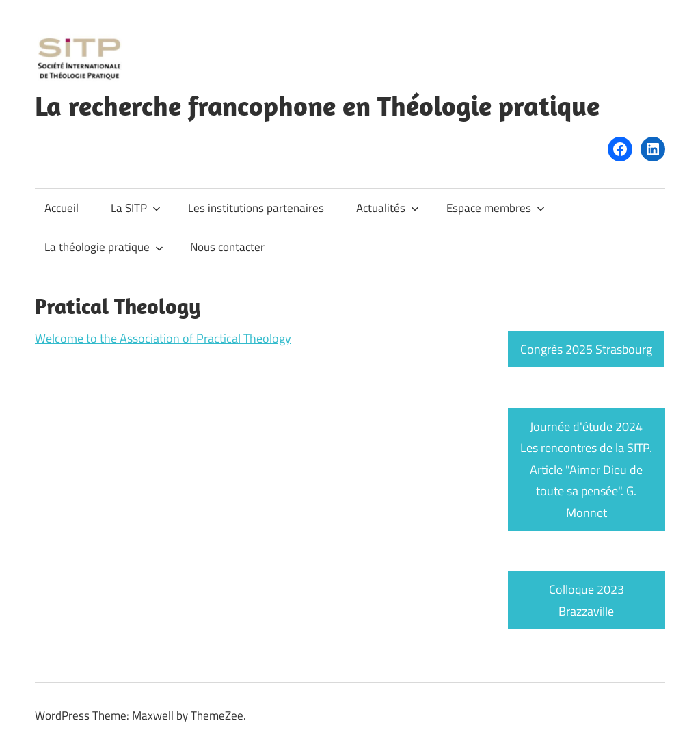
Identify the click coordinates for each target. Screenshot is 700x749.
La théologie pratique (104, 247)
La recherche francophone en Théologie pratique (317, 105)
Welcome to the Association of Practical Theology (163, 338)
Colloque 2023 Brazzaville (587, 600)
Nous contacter (227, 247)
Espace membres (496, 208)
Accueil (62, 208)
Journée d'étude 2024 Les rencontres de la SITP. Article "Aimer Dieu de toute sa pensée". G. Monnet (586, 470)
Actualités (388, 208)
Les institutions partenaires (256, 208)
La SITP (136, 208)
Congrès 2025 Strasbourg (586, 349)
